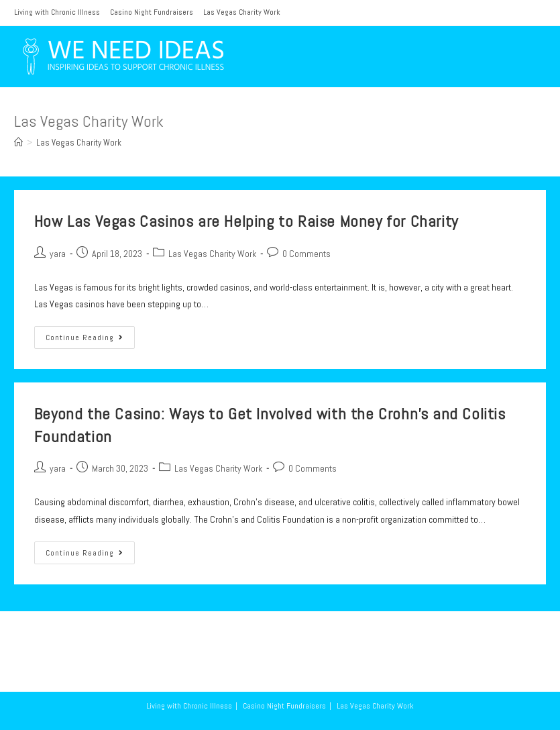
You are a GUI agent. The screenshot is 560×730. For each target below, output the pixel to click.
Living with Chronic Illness (57, 12)
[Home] (18, 143)
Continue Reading (90, 340)
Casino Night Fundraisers (152, 12)
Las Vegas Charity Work (242, 12)
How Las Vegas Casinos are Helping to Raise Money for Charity (246, 221)
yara (58, 254)
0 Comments (306, 254)
